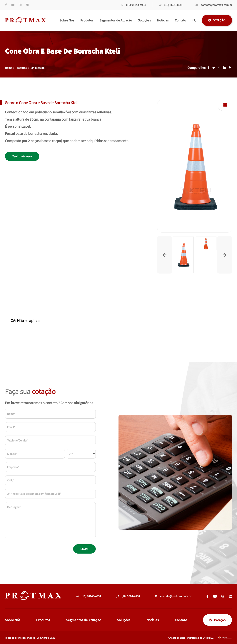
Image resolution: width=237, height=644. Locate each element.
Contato (180, 20)
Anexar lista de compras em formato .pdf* (34, 494)
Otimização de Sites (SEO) (201, 638)
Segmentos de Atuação (116, 20)
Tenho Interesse (22, 156)
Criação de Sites (177, 638)
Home (9, 68)
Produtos (87, 20)
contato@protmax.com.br (214, 5)
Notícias (163, 20)
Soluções (144, 20)
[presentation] (33, 549)
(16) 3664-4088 (171, 5)
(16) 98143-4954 (133, 5)
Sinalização (37, 68)
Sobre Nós (67, 20)
